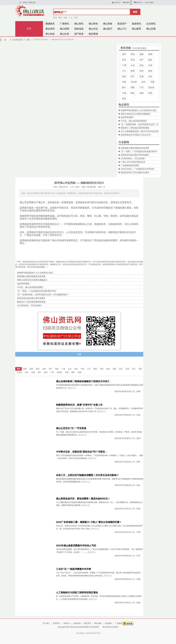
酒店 (124, 76)
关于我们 (46, 623)
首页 (29, 29)
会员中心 (116, 2)
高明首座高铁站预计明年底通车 (135, 155)
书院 (124, 82)
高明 (76, 18)
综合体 (151, 87)
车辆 (152, 82)
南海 (65, 18)
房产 (142, 60)
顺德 (60, 18)
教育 (133, 71)
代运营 (134, 82)
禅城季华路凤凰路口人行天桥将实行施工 (139, 110)
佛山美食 (108, 24)
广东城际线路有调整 (130, 165)
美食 (133, 60)
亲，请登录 (24, 2)
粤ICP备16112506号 (110, 627)
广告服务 (119, 623)
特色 (142, 71)
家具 (124, 99)
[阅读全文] (72, 388)
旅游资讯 (136, 24)
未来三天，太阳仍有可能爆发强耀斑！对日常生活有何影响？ (87, 475)
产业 (142, 87)
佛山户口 (122, 29)
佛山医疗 (108, 29)
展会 (150, 60)
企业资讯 (151, 24)
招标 (142, 54)
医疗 (133, 76)
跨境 (150, 93)
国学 (124, 54)
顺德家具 (50, 24)
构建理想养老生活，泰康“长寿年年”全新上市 (79, 405)
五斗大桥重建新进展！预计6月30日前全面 (140, 131)
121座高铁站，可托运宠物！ (133, 158)
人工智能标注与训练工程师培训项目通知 (77, 592)
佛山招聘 (64, 29)
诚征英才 (88, 623)
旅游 (150, 71)
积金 (142, 65)
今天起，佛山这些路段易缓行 (134, 121)
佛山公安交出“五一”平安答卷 (71, 428)
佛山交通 (151, 29)
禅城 (55, 18)
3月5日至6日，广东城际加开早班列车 (138, 169)
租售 (124, 60)
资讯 (133, 54)
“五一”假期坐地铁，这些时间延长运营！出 (140, 124)
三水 (71, 18)
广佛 (124, 65)
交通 (27, 40)
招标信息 (79, 29)
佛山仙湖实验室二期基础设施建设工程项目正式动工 (83, 381)
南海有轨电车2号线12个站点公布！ (137, 135)
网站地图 (98, 623)
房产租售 (79, 34)
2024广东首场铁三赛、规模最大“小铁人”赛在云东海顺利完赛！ (89, 522)
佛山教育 (136, 29)
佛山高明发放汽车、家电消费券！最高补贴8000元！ (83, 499)
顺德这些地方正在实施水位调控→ (136, 172)
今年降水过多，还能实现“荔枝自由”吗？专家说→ (82, 452)
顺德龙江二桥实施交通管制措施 (135, 128)
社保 (150, 65)
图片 (124, 87)
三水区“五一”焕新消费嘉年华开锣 (73, 569)
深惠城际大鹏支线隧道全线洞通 (135, 148)
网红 (133, 93)
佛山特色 (93, 24)
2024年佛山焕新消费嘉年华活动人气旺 (76, 546)
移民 (133, 87)
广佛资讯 (64, 24)
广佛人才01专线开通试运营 (133, 162)
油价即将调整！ (128, 117)
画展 (142, 93)
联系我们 (57, 623)
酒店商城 (93, 34)
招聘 (150, 54)
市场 (124, 93)
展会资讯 (50, 29)
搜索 (135, 12)
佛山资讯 (79, 24)
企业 (133, 65)
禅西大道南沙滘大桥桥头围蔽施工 (136, 114)
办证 (150, 76)
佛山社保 (64, 34)
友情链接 (108, 623)
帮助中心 (67, 623)
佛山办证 (93, 29)
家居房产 (122, 24)
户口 (124, 71)
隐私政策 (77, 623)
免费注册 (32, 2)
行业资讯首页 (16, 40)
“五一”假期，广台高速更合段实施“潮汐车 (139, 151)
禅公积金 (50, 34)
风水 (144, 82)
